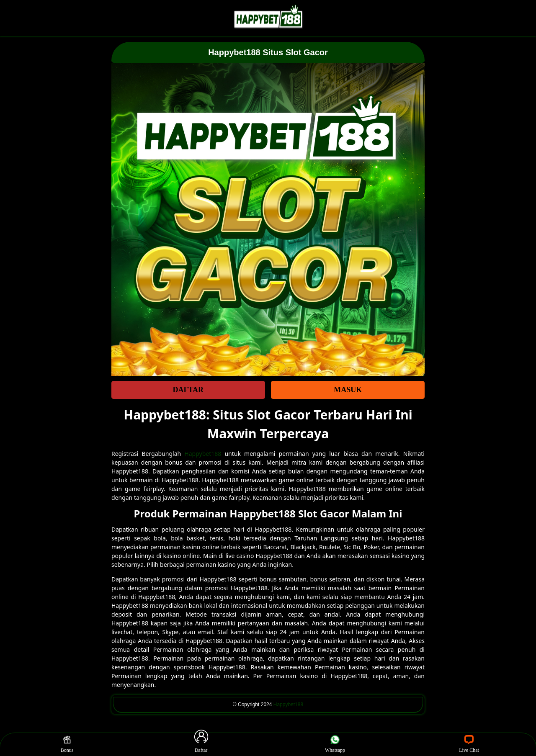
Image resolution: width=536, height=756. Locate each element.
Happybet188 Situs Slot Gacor (268, 52)
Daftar (201, 744)
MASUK (348, 390)
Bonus (67, 744)
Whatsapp (335, 744)
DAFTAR (188, 390)
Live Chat (469, 744)
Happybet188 (203, 454)
